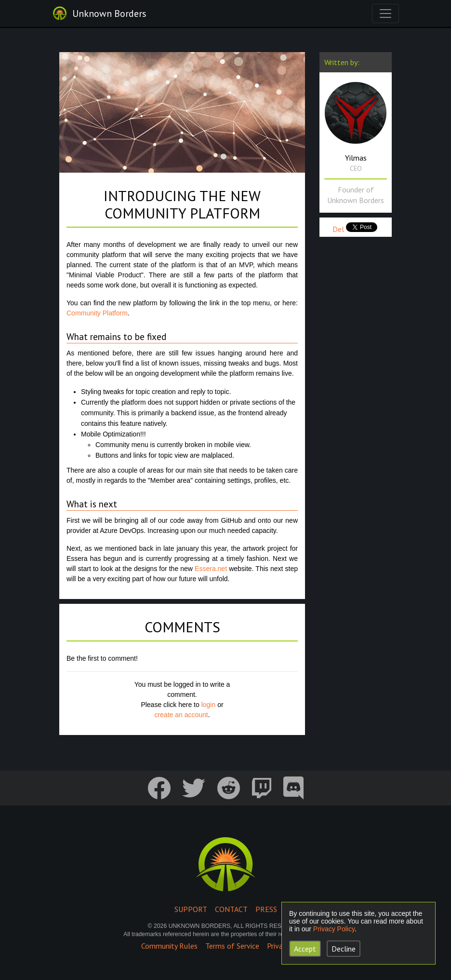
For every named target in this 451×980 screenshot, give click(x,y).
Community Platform (97, 313)
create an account (181, 715)
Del (338, 229)
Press (266, 909)
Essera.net (211, 569)
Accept (305, 949)
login (209, 705)
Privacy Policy (334, 929)
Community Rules (169, 946)
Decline (344, 949)
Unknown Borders (109, 14)
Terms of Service (232, 946)
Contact (231, 909)
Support (191, 909)
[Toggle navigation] (385, 14)
